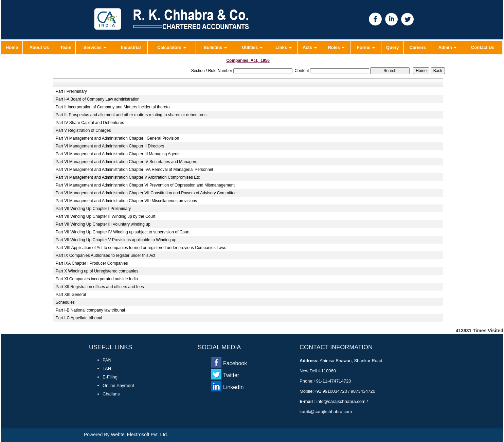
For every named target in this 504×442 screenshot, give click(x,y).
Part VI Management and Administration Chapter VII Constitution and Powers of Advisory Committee (146, 193)
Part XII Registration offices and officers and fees (100, 287)
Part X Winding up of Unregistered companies (97, 271)
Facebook (235, 363)
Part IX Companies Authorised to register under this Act (105, 255)
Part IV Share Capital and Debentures (90, 123)
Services (95, 47)
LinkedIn (233, 387)
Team (66, 47)
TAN (107, 368)
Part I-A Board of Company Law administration (98, 99)
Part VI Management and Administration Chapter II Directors (110, 146)
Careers (418, 47)
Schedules (65, 302)
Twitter (231, 375)
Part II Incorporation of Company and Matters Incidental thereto (113, 107)
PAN (107, 360)
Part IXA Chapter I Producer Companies (92, 263)
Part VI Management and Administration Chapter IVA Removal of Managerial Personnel (134, 170)
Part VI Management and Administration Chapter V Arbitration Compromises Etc (128, 177)
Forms (366, 47)
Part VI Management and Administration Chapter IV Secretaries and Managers (127, 162)
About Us (39, 47)
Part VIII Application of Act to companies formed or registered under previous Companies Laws (141, 248)
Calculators (172, 47)
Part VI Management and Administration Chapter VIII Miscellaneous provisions (126, 201)
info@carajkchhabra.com (341, 401)
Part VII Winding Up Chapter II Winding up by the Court (105, 216)
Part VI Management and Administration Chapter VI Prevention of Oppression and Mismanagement (145, 185)
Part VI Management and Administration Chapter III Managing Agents (118, 154)
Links (284, 47)
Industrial (131, 47)
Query (393, 47)
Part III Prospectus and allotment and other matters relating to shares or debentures (131, 115)
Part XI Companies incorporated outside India (97, 279)
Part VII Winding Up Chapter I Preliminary (93, 209)
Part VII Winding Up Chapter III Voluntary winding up (103, 224)
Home (12, 47)
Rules (336, 47)
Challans (111, 394)
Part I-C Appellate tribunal (79, 318)
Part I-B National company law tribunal (90, 310)
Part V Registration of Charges (83, 130)
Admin (447, 47)
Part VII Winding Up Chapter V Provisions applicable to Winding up (116, 240)
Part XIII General (71, 295)
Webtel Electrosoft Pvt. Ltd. (139, 435)
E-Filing (110, 377)
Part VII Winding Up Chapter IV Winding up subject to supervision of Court (123, 232)
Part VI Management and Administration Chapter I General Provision (118, 138)
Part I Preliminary (71, 91)
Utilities (252, 47)
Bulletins (215, 47)
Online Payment (118, 385)
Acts (310, 47)
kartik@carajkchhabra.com (326, 412)
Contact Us (483, 47)
